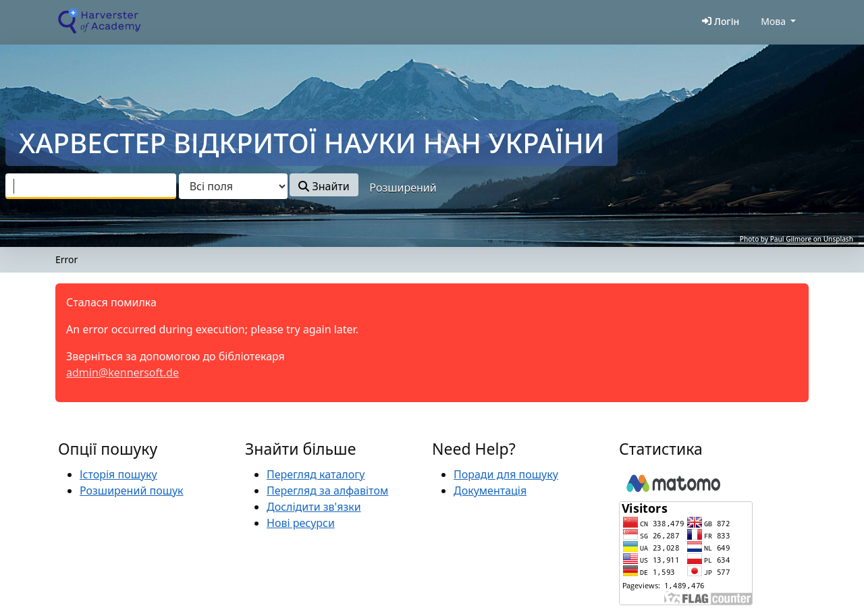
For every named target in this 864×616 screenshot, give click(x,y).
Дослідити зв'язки (314, 507)
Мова (773, 21)
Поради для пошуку (506, 474)
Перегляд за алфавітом (327, 491)
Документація (490, 491)
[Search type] (233, 186)
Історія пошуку (118, 474)
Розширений (403, 188)
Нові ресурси (301, 523)
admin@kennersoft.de (123, 372)
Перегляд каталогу (316, 474)
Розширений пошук (132, 491)
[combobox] (91, 186)
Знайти (324, 186)
